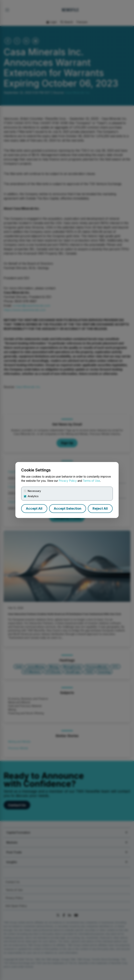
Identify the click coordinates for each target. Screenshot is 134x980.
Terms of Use (91, 481)
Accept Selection (68, 508)
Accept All (34, 508)
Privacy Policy (68, 481)
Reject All (100, 508)
